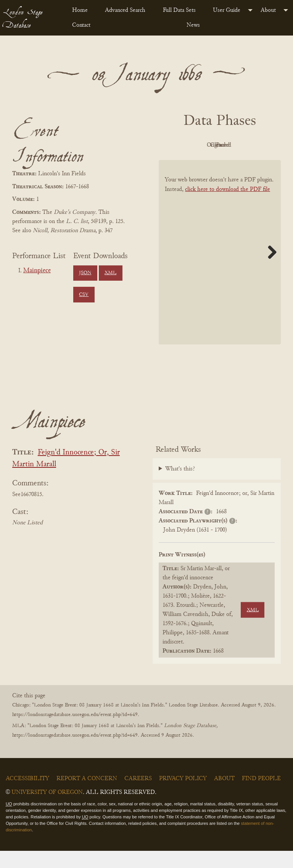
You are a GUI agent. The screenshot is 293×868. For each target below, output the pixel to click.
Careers (138, 796)
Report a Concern (87, 796)
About (268, 10)
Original (239, 145)
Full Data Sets (179, 10)
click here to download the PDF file (228, 207)
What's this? (180, 486)
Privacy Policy (183, 796)
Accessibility (27, 796)
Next (269, 269)
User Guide (227, 10)
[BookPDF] (220, 269)
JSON (85, 273)
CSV (84, 295)
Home (80, 10)
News (193, 25)
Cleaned (197, 163)
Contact (81, 25)
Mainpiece (37, 271)
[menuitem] (82, 10)
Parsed (239, 163)
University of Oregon (47, 810)
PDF (197, 145)
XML (110, 273)
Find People (261, 796)
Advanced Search (125, 10)
